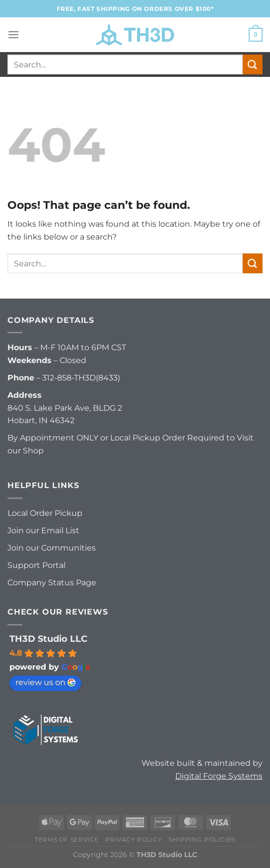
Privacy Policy (134, 839)
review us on (45, 682)
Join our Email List (43, 530)
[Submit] (253, 64)
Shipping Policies (202, 839)
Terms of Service (67, 839)
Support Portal (36, 565)
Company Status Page (52, 583)
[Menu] (13, 34)
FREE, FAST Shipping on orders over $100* (135, 9)
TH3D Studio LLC (48, 639)
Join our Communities (52, 548)
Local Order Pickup (45, 513)
